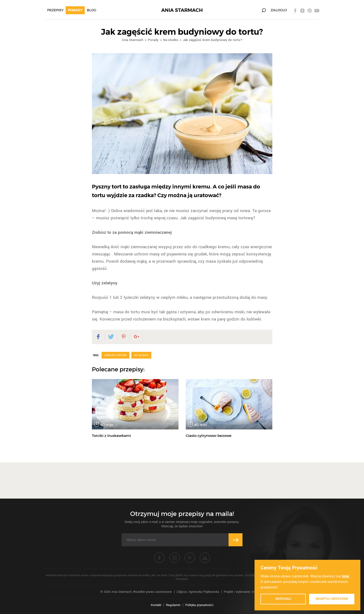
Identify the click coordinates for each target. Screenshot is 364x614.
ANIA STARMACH (182, 10)
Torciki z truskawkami (111, 436)
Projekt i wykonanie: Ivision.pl (244, 592)
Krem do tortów (115, 355)
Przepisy (55, 10)
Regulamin (173, 605)
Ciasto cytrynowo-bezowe (209, 436)
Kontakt (156, 605)
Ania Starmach (133, 40)
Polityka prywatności (199, 605)
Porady (75, 10)
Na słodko (171, 40)
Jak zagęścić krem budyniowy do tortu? (213, 40)
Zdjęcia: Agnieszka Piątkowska (198, 592)
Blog (92, 10)
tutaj (345, 576)
